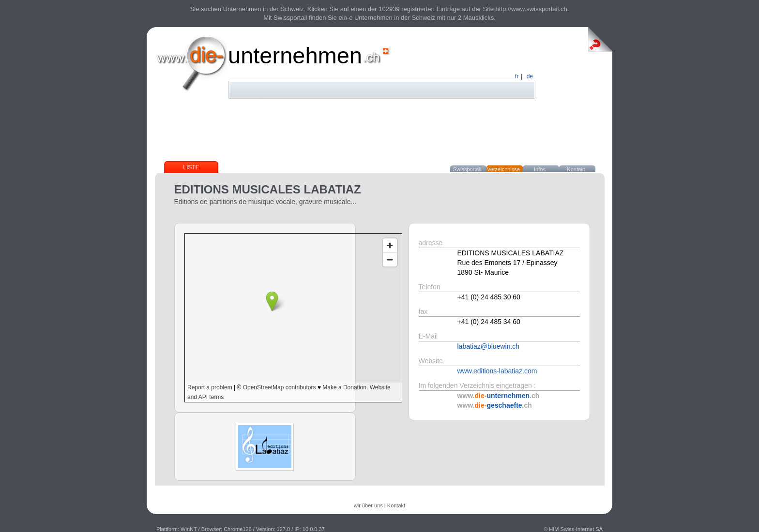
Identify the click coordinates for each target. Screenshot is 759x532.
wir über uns (368, 505)
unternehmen (295, 55)
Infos (540, 169)
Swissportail (467, 169)
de (530, 76)
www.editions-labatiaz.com (497, 371)
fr (517, 76)
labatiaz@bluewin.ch (489, 346)
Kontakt (576, 169)
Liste (191, 167)
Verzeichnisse (503, 169)
